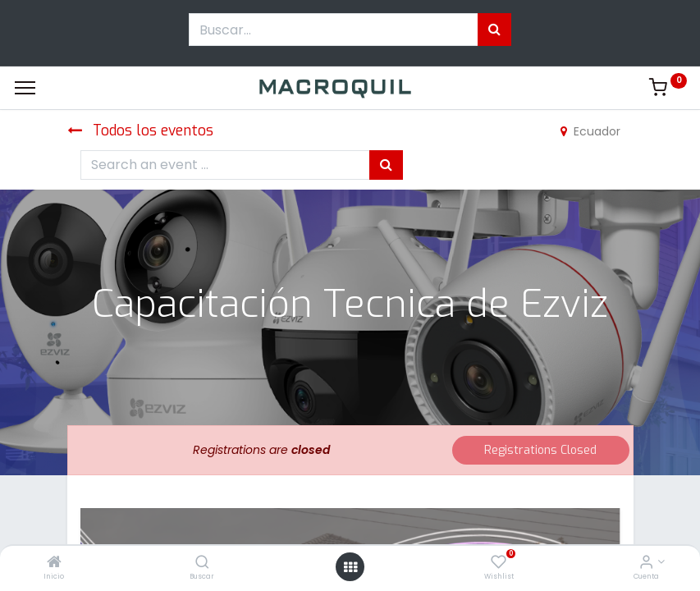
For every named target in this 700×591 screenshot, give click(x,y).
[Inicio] (54, 563)
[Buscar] (202, 563)
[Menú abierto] (350, 567)
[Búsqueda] (494, 30)
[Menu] (25, 88)
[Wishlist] (499, 563)
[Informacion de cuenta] (646, 563)
